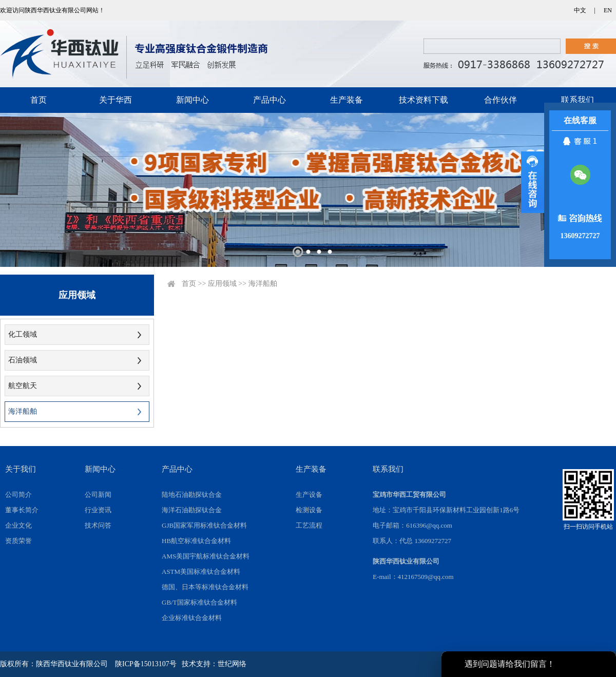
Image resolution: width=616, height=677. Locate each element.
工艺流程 (309, 525)
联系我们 (577, 100)
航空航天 (23, 386)
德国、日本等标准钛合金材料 (205, 587)
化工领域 (23, 334)
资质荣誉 (18, 541)
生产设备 (309, 495)
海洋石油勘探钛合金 (192, 510)
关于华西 (115, 100)
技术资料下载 (423, 100)
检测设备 (309, 510)
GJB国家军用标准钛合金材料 (204, 525)
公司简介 (18, 495)
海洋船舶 (23, 411)
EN (608, 10)
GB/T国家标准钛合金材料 (199, 602)
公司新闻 (98, 495)
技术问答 (98, 525)
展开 (533, 182)
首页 (38, 100)
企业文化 (18, 525)
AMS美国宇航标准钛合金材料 (206, 556)
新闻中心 (192, 100)
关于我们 (21, 469)
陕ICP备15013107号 (146, 664)
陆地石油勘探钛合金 (192, 495)
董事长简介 (22, 510)
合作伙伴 (500, 100)
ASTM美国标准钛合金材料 (201, 572)
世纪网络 (232, 664)
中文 (580, 10)
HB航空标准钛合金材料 (196, 541)
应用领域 (222, 284)
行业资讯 (98, 510)
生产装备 (346, 100)
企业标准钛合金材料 (192, 618)
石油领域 (23, 360)
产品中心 (269, 100)
